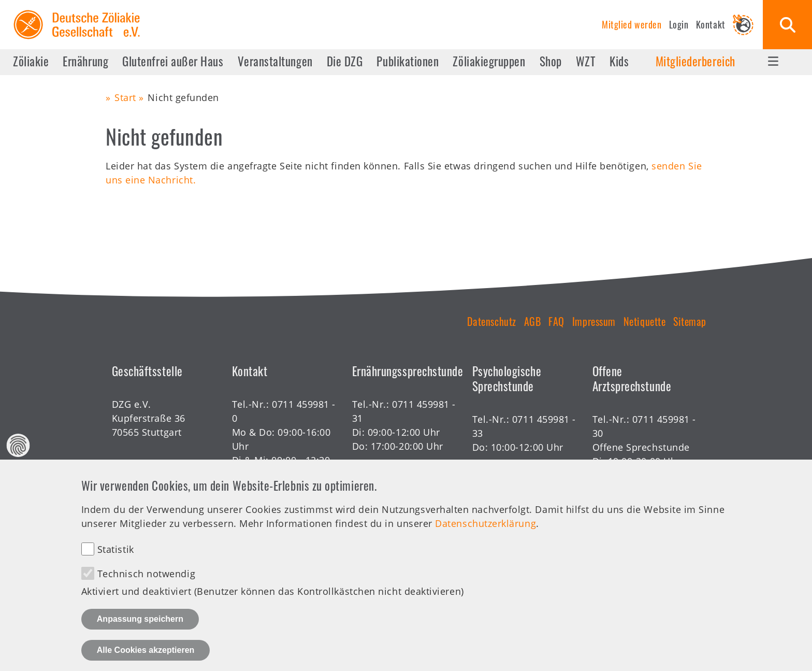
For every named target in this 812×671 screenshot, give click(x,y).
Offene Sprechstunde (641, 447)
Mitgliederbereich (695, 61)
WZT (586, 61)
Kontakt (711, 24)
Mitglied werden (632, 24)
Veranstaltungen (275, 61)
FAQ (556, 321)
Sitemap (690, 321)
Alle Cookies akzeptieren (146, 657)
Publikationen (408, 61)
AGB (533, 321)
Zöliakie (31, 61)
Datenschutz (492, 321)
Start (125, 97)
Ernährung (85, 61)
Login (679, 24)
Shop (551, 61)
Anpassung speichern (140, 626)
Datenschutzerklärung (485, 530)
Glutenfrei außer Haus (173, 61)
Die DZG (345, 61)
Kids (619, 61)
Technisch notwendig (146, 581)
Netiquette (644, 321)
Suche (787, 25)
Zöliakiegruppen (489, 61)
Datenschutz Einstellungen (18, 452)
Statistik (116, 556)
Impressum (594, 321)
